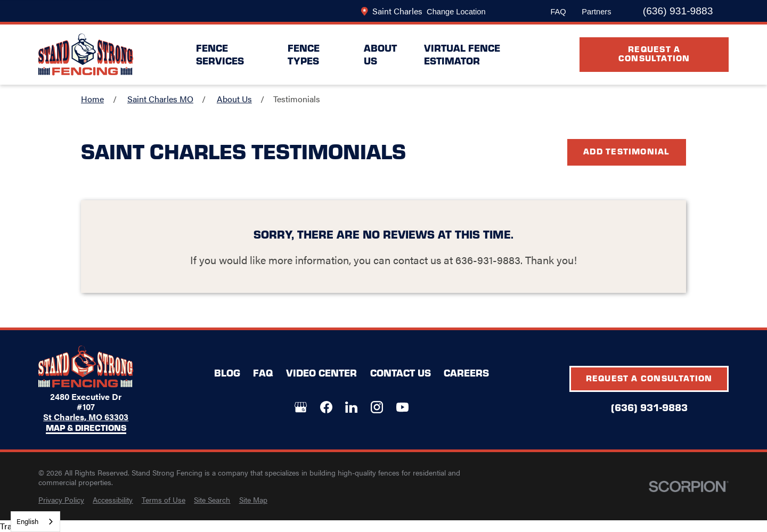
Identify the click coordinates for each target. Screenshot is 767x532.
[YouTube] (402, 407)
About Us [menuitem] (380, 54)
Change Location (456, 12)
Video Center (321, 373)
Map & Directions (86, 428)
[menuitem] (61, 500)
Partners (596, 12)
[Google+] (301, 407)
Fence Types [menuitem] (304, 54)
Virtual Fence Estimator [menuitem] (462, 54)
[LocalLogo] (86, 55)
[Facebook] (326, 407)
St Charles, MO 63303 (86, 417)
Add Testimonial (626, 151)
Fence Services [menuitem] (220, 54)
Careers (466, 373)
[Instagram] (377, 407)
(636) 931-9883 (678, 11)
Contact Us (401, 373)
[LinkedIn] (351, 407)
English (27, 521)
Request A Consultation (654, 53)
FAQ (558, 12)
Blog (227, 373)
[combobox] (35, 522)
